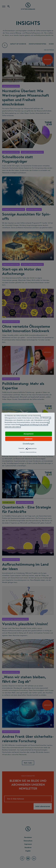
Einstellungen (29, 444)
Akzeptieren (29, 434)
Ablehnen (29, 439)
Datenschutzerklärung (31, 452)
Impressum (22, 452)
